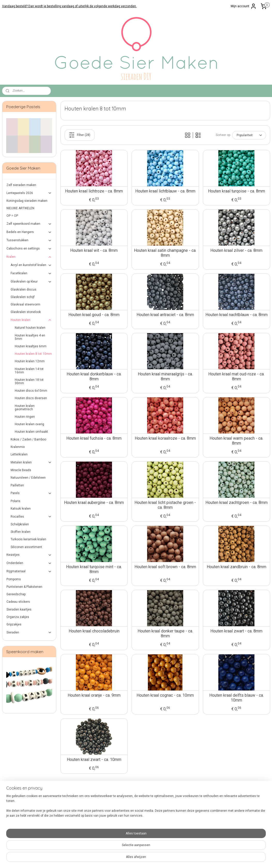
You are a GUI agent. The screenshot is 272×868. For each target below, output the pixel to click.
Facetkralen (31, 274)
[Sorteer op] (249, 135)
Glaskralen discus (23, 290)
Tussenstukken (29, 240)
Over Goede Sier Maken (19, 825)
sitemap (121, 859)
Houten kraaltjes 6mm (31, 346)
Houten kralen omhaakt (31, 432)
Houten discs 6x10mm (31, 391)
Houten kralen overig (29, 424)
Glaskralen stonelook (26, 312)
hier (91, 840)
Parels (31, 493)
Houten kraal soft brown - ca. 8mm (165, 567)
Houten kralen (31, 320)
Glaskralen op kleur (31, 282)
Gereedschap (16, 594)
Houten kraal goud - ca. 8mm (94, 315)
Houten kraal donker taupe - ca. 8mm (165, 633)
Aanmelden (232, 811)
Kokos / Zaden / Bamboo (28, 439)
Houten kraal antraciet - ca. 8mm (165, 315)
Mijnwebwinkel (193, 859)
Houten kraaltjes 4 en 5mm (30, 337)
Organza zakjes (18, 617)
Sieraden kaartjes (19, 609)
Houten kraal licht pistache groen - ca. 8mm (165, 505)
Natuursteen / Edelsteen (28, 478)
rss (131, 859)
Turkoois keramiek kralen (28, 539)
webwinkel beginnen (150, 859)
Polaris (15, 501)
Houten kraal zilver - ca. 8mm (236, 250)
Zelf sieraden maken (21, 185)
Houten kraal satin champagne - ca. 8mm (165, 253)
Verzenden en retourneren (21, 810)
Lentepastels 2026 (29, 193)
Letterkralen (19, 454)
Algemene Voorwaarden (19, 815)
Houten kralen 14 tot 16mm (29, 371)
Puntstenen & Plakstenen (24, 587)
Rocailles (31, 517)
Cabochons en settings (29, 249)
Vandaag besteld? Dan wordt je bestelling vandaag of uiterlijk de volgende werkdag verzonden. (69, 6)
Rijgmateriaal (29, 572)
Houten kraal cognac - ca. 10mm (165, 695)
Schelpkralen (20, 524)
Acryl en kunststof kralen (31, 265)
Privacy (7, 820)
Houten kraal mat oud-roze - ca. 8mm (236, 376)
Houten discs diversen (31, 398)
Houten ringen (25, 417)
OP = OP (12, 216)
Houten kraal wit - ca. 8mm (94, 250)
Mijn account (244, 6)
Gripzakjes (14, 624)
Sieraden (29, 632)
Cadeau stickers (18, 602)
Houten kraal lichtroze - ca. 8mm (94, 191)
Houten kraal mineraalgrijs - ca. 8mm (165, 376)
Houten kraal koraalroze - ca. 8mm (165, 438)
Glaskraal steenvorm (25, 304)
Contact (8, 800)
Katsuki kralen (21, 509)
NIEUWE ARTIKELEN (20, 208)
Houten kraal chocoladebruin (94, 631)
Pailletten (17, 485)
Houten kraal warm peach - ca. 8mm (236, 441)
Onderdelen (29, 563)
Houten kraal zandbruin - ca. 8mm (236, 567)
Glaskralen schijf (23, 297)
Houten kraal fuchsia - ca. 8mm (94, 438)
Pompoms (14, 579)
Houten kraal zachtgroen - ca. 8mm (236, 503)
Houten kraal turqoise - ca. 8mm (236, 191)
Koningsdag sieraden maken (27, 201)
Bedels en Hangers (29, 232)
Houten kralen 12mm (30, 361)
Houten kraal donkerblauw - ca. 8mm (94, 376)
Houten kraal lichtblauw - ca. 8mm (165, 191)
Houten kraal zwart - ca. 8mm (236, 631)
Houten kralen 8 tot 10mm (33, 354)
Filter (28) (79, 135)
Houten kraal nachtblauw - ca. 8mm (236, 315)
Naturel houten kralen (30, 328)
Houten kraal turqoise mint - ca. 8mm (94, 569)
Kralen (29, 257)
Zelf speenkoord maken (29, 224)
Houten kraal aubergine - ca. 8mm (94, 503)
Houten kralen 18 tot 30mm (29, 381)
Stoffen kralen (21, 532)
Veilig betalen (12, 805)
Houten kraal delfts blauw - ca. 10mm (236, 698)
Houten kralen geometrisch (25, 408)
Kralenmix (18, 447)
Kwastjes (29, 555)
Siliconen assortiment (26, 547)
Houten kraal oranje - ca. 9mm (94, 695)
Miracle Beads (21, 470)
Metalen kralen (31, 462)
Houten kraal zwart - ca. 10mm (94, 759)
